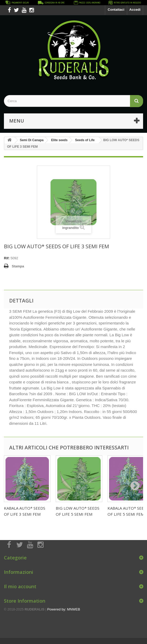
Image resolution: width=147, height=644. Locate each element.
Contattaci (116, 10)
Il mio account (20, 586)
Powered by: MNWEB (64, 609)
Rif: (7, 258)
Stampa (18, 266)
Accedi (135, 10)
